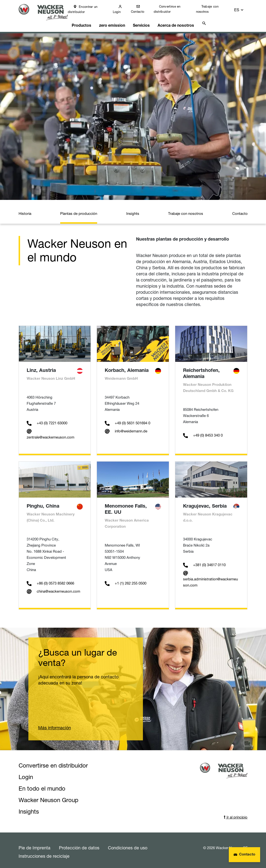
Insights (133, 210)
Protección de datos (79, 844)
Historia (25, 210)
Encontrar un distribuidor (88, 9)
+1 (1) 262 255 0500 (126, 580)
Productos (86, 21)
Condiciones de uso (128, 844)
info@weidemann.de (126, 428)
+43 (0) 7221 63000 (47, 420)
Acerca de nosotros (177, 21)
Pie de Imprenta (35, 844)
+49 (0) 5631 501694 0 (127, 420)
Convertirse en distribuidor (171, 9)
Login (121, 12)
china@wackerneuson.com (53, 588)
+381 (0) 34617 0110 (204, 562)
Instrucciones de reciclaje (44, 853)
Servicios (143, 21)
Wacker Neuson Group (48, 797)
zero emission (115, 21)
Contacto (142, 12)
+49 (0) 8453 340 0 (203, 432)
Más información (55, 724)
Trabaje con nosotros (211, 9)
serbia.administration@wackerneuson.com (210, 576)
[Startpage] (46, 13)
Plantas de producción (79, 210)
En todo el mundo (42, 785)
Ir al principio (236, 814)
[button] (243, 9)
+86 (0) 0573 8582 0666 (50, 580)
